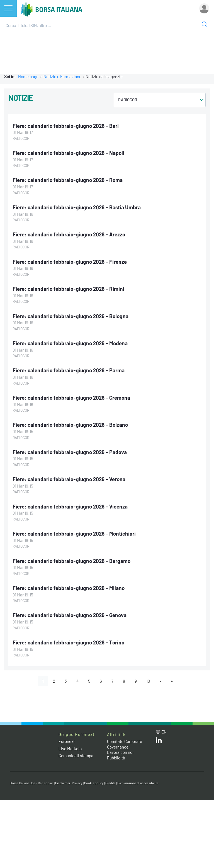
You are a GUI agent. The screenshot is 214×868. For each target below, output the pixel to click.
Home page (28, 76)
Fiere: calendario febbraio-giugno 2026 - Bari (66, 126)
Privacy (77, 783)
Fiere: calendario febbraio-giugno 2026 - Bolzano (70, 425)
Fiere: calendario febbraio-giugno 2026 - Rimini (68, 289)
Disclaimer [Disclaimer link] (63, 783)
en (164, 732)
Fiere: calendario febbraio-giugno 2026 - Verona (69, 479)
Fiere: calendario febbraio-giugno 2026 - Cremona (71, 398)
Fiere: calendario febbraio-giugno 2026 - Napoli (68, 153)
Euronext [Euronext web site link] (67, 741)
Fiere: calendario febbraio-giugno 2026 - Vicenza (70, 506)
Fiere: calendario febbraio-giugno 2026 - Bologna (70, 316)
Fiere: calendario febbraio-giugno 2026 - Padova (70, 452)
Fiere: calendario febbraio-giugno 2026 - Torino (68, 642)
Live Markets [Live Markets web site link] (70, 749)
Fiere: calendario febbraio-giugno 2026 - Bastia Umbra (77, 207)
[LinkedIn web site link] (159, 742)
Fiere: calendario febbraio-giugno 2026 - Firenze (70, 262)
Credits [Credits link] (110, 783)
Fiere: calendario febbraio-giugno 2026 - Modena (70, 343)
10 (148, 681)
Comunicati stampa (76, 756)
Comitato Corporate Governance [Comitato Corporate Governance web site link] (125, 744)
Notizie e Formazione (62, 76)
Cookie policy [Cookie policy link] (94, 783)
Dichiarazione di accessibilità (138, 783)
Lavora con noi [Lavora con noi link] (120, 752)
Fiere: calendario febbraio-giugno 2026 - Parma (69, 370)
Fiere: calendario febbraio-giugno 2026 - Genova (70, 615)
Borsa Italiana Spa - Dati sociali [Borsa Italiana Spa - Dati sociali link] (32, 783)
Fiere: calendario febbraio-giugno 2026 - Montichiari (74, 533)
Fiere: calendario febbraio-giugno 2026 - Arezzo (69, 234)
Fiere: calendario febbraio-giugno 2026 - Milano (69, 588)
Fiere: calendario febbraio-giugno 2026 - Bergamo (71, 561)
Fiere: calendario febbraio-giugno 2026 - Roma (68, 180)
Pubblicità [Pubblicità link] (116, 758)
